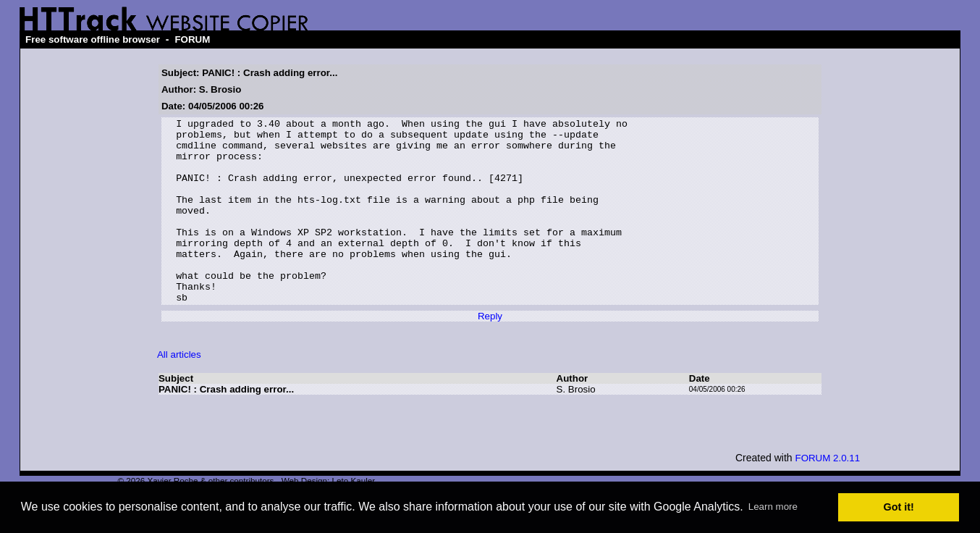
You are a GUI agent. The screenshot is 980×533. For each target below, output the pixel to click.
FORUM (192, 39)
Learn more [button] (773, 507)
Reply (490, 353)
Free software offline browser (93, 39)
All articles (179, 391)
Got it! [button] (899, 507)
